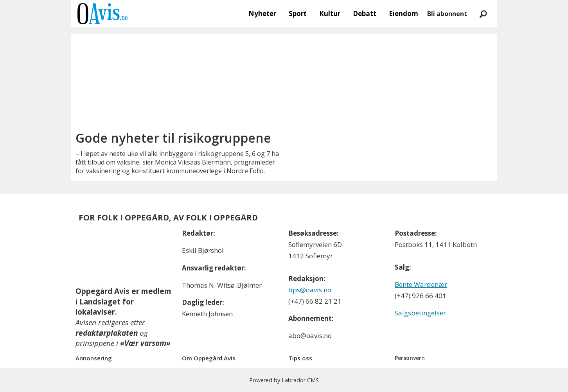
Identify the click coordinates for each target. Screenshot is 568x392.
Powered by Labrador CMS (284, 380)
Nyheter (262, 13)
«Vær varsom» (145, 343)
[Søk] (483, 14)
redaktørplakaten (107, 333)
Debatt (365, 13)
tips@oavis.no (310, 290)
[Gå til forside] (102, 14)
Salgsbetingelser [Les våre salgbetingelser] (420, 313)
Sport (298, 13)
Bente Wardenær (421, 284)
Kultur (330, 13)
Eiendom (404, 13)
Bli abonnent (447, 14)
